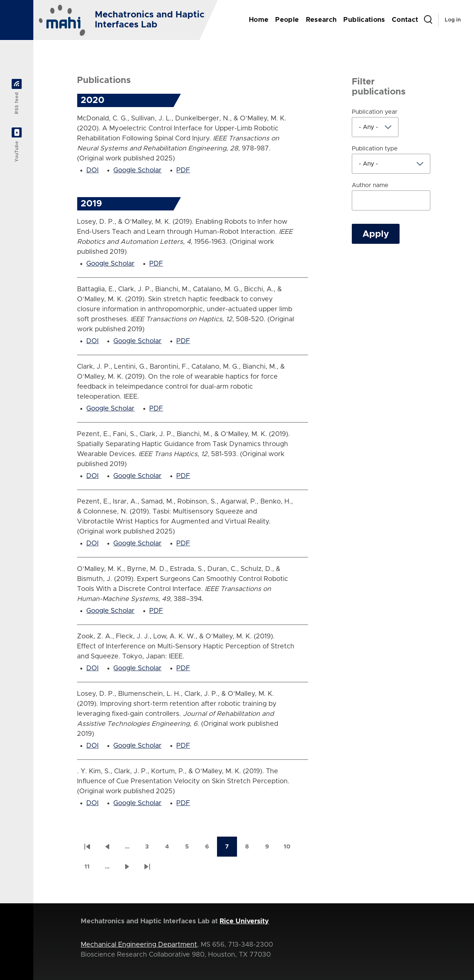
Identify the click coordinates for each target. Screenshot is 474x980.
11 (91, 869)
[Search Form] (428, 20)
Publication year (375, 112)
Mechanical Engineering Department (139, 945)
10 (290, 849)
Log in (453, 20)
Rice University (244, 921)
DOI (92, 170)
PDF (183, 170)
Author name (370, 185)
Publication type (375, 149)
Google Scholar (137, 170)
